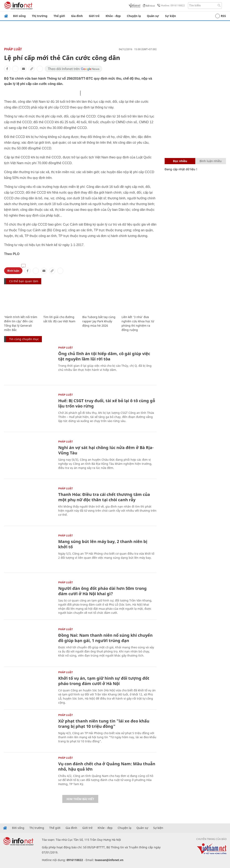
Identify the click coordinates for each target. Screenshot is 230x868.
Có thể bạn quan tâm (24, 281)
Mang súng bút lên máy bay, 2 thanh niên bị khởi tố (103, 544)
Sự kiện (170, 16)
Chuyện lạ (134, 16)
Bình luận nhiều (211, 161)
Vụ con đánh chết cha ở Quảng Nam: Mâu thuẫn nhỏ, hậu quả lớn (107, 766)
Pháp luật (13, 49)
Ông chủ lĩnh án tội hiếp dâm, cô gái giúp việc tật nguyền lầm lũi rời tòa (104, 356)
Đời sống (19, 16)
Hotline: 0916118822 (170, 6)
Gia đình (77, 16)
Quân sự (153, 16)
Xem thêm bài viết (80, 799)
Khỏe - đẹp (113, 16)
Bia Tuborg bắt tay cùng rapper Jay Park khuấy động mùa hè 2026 (99, 321)
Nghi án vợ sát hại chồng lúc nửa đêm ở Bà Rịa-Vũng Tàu (106, 450)
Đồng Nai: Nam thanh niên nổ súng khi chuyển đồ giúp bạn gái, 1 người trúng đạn (105, 638)
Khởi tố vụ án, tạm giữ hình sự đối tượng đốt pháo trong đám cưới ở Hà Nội (104, 681)
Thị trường (40, 16)
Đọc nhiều (180, 161)
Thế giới (59, 16)
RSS (221, 16)
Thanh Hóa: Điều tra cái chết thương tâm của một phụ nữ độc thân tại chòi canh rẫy (104, 497)
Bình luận (13, 271)
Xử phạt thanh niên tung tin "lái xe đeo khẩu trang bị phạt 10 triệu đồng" (104, 724)
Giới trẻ (94, 16)
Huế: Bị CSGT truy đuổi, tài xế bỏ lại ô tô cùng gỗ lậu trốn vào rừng (107, 403)
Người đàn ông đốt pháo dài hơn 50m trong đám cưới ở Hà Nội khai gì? (102, 591)
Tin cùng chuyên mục (24, 339)
